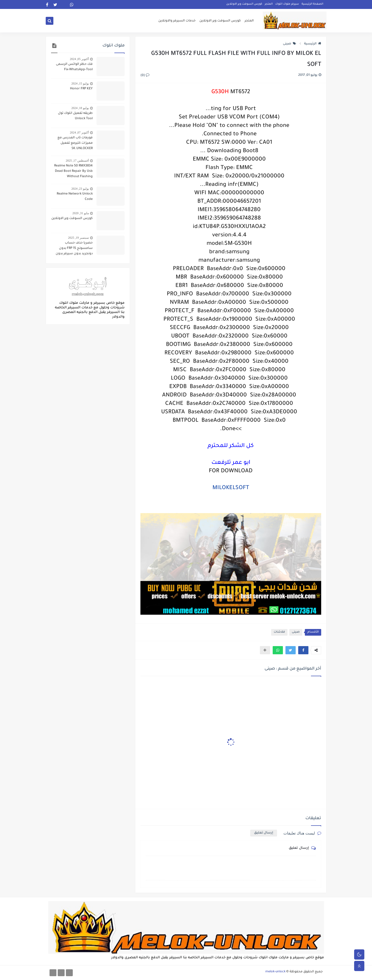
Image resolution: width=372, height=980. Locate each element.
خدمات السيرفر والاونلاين (177, 21)
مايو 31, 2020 (81, 213)
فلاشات (279, 632)
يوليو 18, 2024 (80, 108)
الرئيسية (313, 44)
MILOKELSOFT (231, 488)
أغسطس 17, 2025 (77, 161)
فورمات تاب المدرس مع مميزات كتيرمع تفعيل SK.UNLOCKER (75, 143)
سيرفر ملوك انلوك (287, 4)
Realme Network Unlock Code (75, 197)
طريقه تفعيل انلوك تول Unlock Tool (75, 116)
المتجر (269, 4)
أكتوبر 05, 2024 (79, 59)
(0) (145, 76)
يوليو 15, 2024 (80, 83)
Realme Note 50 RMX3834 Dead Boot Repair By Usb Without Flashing (73, 171)
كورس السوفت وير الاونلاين (244, 4)
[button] (303, 650)
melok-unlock (275, 972)
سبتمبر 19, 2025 (79, 238)
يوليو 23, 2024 (80, 189)
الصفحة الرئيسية (312, 4)
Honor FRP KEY (81, 89)
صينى (290, 44)
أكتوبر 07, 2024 (79, 132)
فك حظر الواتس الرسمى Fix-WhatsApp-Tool (74, 67)
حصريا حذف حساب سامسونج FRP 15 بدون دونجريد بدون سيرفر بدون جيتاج (74, 249)
